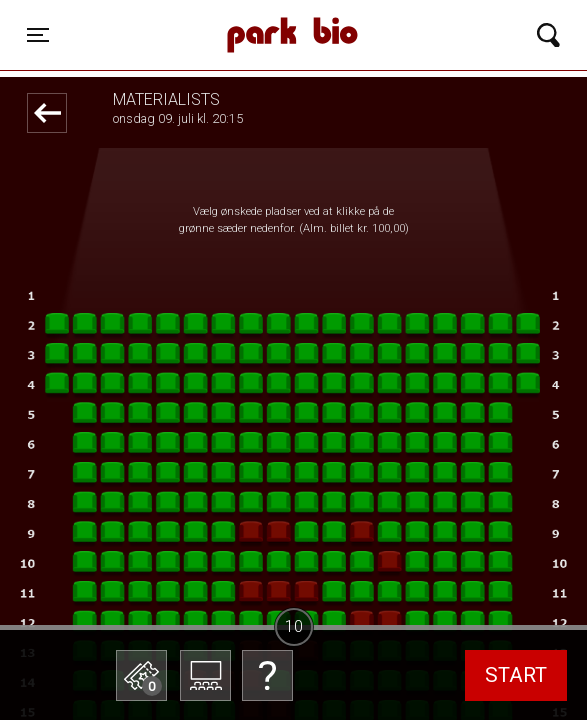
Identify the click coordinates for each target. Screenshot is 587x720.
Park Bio (218, 15)
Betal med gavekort (170, 575)
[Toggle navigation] (38, 35)
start (516, 675)
